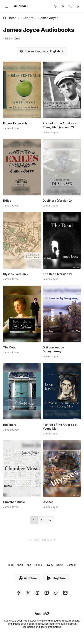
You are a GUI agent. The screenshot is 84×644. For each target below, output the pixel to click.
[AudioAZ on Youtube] (47, 593)
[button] (7, 6)
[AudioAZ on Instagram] (37, 593)
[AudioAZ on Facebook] (19, 593)
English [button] (42, 51)
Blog (11, 565)
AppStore (28, 578)
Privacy (49, 565)
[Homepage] (21, 6)
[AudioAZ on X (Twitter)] (28, 593)
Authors (27, 18)
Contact (71, 565)
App (29, 565)
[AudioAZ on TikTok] (56, 593)
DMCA (60, 565)
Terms (38, 565)
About (20, 565)
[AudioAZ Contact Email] (65, 593)
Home (10, 18)
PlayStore (56, 578)
